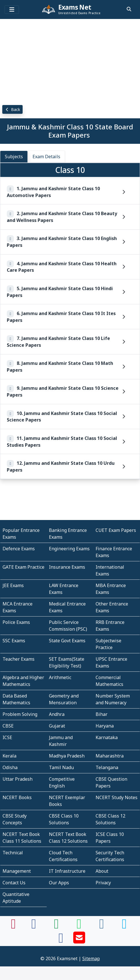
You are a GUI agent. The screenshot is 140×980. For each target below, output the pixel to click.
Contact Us (14, 883)
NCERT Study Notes (117, 797)
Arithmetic (60, 677)
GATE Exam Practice (23, 567)
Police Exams (16, 622)
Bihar (102, 714)
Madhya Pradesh (67, 756)
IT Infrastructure (67, 871)
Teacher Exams (19, 659)
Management (17, 871)
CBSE (8, 726)
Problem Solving (20, 714)
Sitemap (91, 958)
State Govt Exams (67, 641)
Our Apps (59, 883)
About (102, 871)
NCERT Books (17, 797)
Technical (13, 853)
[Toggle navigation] (12, 10)
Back (12, 109)
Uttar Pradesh (18, 779)
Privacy (103, 883)
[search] (129, 9)
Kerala (9, 756)
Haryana (105, 726)
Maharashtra (110, 756)
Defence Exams (19, 549)
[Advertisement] (70, 61)
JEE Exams (13, 585)
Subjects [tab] (14, 157)
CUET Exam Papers (116, 530)
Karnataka (107, 737)
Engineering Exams (69, 549)
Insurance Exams (67, 567)
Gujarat (57, 726)
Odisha (10, 767)
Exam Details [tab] (46, 157)
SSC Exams (14, 641)
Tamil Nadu (61, 767)
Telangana (107, 767)
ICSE (7, 737)
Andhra (57, 714)
